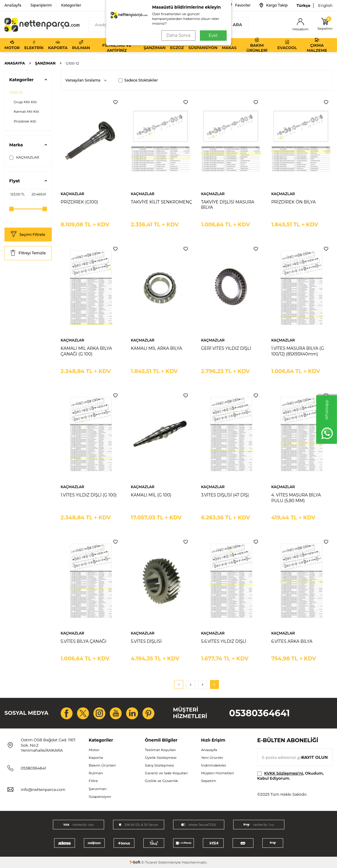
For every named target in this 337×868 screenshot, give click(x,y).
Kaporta (58, 45)
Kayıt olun (315, 757)
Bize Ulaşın (204, 5)
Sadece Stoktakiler (138, 80)
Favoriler (239, 5)
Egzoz (177, 45)
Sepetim (209, 781)
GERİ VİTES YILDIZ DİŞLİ (226, 348)
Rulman (81, 45)
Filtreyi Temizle (28, 253)
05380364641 (259, 713)
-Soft (135, 862)
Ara (234, 25)
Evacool (287, 45)
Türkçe (303, 5)
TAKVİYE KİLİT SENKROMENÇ (162, 202)
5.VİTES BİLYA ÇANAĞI (84, 641)
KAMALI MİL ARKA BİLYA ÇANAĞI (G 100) (86, 351)
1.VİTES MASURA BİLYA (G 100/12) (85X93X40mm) (298, 351)
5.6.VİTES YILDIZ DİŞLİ (224, 641)
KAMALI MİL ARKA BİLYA (156, 348)
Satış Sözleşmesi (159, 765)
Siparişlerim (41, 5)
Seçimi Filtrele (28, 235)
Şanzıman (155, 45)
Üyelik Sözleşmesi (161, 757)
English (325, 5)
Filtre (93, 781)
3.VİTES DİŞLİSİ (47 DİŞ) (225, 495)
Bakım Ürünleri (257, 45)
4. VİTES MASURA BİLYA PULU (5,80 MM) (296, 498)
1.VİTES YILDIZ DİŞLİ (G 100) (89, 495)
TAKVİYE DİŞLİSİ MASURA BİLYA (228, 205)
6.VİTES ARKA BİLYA (292, 641)
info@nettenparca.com (43, 789)
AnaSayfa (13, 5)
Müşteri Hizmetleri (218, 773)
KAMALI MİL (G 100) (151, 495)
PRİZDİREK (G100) (79, 202)
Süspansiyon (203, 45)
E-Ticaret (149, 862)
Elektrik (34, 45)
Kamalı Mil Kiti (26, 111)
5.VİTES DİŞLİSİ (146, 641)
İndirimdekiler (214, 765)
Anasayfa (15, 63)
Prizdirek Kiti (25, 121)
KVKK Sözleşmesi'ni (283, 773)
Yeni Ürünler (212, 757)
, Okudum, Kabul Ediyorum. (290, 776)
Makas (229, 45)
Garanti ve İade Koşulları (166, 773)
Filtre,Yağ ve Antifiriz (117, 45)
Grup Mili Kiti (25, 102)
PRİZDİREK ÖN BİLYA (293, 202)
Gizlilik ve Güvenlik (161, 781)
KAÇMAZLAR (24, 157)
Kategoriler (71, 5)
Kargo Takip (274, 5)
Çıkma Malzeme (317, 45)
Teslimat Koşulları (160, 750)
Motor (12, 45)
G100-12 (16, 92)
